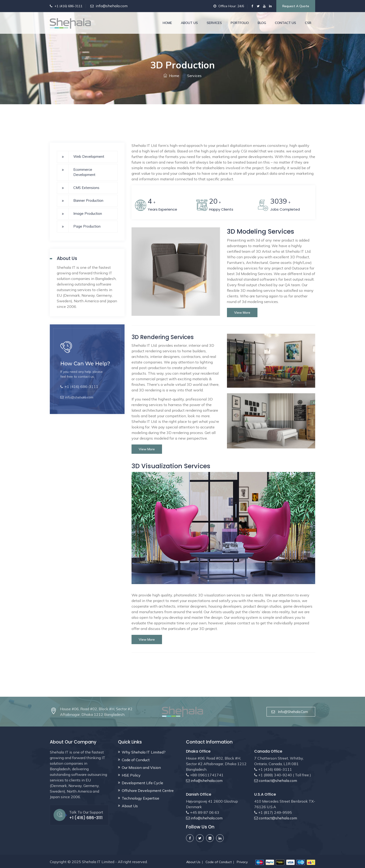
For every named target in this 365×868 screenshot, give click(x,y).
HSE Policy (131, 775)
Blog (262, 23)
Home (167, 23)
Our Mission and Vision (141, 767)
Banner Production (88, 200)
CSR (308, 23)
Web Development (89, 156)
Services (214, 23)
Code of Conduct (136, 759)
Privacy (242, 861)
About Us (189, 23)
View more (242, 312)
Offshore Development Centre (148, 790)
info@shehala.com (112, 6)
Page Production (87, 226)
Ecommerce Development (84, 172)
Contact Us (286, 23)
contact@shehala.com (277, 780)
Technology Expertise (140, 798)
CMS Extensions (86, 188)
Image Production (88, 214)
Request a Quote (296, 6)
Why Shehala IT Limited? (144, 752)
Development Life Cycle (142, 782)
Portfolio (240, 23)
